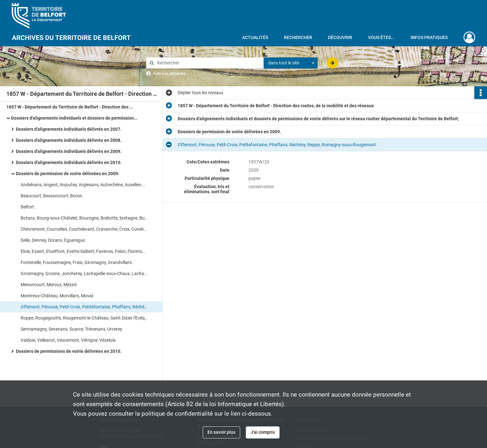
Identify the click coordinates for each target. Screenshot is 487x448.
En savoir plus (221, 432)
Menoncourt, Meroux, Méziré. (49, 285)
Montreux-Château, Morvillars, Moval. (57, 296)
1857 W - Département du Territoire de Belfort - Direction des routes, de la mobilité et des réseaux (70, 107)
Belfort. (28, 207)
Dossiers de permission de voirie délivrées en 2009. (68, 174)
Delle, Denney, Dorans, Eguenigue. (53, 240)
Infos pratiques (429, 37)
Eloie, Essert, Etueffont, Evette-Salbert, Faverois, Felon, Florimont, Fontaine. (84, 251)
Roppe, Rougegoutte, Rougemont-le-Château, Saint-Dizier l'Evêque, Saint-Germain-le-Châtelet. (84, 318)
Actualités (255, 37)
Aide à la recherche (169, 74)
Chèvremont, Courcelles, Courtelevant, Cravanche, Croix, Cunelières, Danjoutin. (84, 229)
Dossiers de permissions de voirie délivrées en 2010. (69, 351)
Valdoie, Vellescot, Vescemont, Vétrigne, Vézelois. (69, 340)
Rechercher (298, 37)
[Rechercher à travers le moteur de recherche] (208, 63)
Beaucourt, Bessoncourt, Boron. (52, 196)
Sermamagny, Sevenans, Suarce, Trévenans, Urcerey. (72, 329)
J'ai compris (263, 432)
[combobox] (291, 63)
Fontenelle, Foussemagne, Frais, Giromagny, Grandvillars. (77, 262)
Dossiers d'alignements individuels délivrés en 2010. (69, 162)
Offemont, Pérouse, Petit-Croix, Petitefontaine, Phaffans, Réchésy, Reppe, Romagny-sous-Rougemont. (84, 307)
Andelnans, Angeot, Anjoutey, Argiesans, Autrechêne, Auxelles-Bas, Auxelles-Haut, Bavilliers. (84, 185)
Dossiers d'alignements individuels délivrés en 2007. (69, 129)
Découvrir (340, 37)
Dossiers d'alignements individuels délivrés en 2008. (69, 140)
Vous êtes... (381, 37)
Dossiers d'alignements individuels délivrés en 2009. (69, 151)
